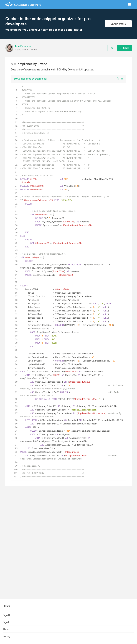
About (6, 629)
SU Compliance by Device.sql (30, 79)
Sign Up (7, 615)
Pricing (7, 636)
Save (124, 48)
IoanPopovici (23, 46)
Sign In (6, 622)
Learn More (118, 24)
